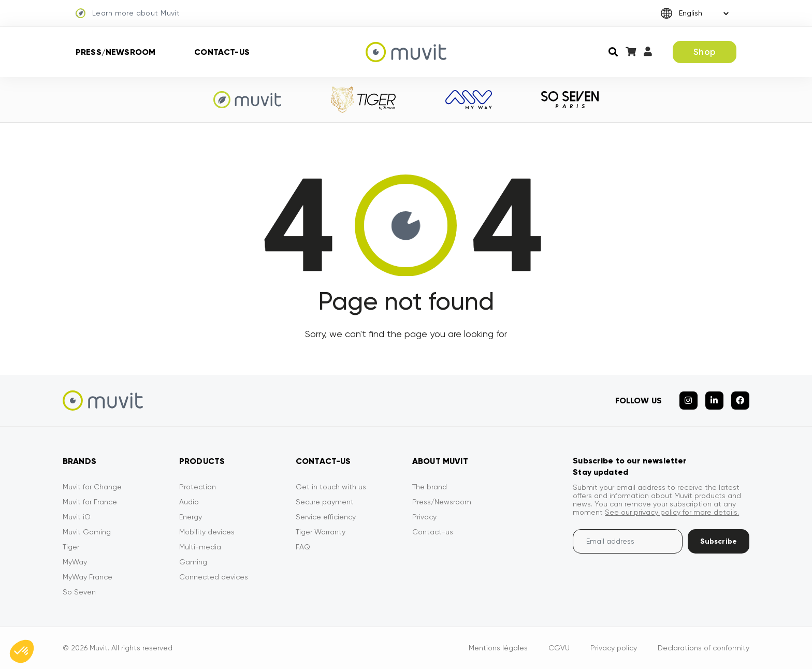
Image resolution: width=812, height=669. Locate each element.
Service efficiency (326, 517)
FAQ (303, 547)
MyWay (75, 562)
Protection (198, 487)
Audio (189, 502)
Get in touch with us (331, 487)
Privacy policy (614, 648)
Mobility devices (207, 532)
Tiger (71, 547)
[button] (22, 651)
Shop (705, 52)
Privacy (424, 517)
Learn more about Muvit (128, 13)
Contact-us (222, 52)
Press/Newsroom (115, 52)
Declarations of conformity (704, 648)
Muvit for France (90, 502)
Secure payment (325, 502)
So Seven (79, 592)
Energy (191, 517)
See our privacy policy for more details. (672, 512)
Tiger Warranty (321, 532)
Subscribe (719, 541)
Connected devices (214, 577)
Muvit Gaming (87, 532)
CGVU (559, 648)
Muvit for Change (92, 487)
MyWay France (88, 577)
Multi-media (200, 547)
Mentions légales (498, 648)
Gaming (193, 562)
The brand (430, 487)
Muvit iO (77, 517)
